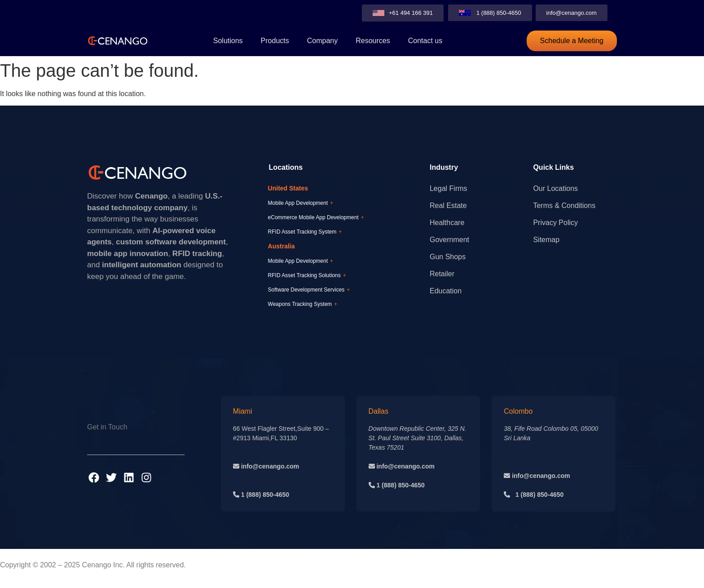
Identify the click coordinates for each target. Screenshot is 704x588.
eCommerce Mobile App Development (316, 217)
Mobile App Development (301, 203)
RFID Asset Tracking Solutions (307, 275)
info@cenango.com (269, 466)
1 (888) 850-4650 (265, 495)
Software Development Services (309, 290)
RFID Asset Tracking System (305, 232)
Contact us (425, 41)
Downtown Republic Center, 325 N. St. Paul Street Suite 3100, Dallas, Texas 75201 (418, 438)
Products (275, 41)
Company (322, 41)
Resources (373, 41)
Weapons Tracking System (303, 304)
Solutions (228, 41)
